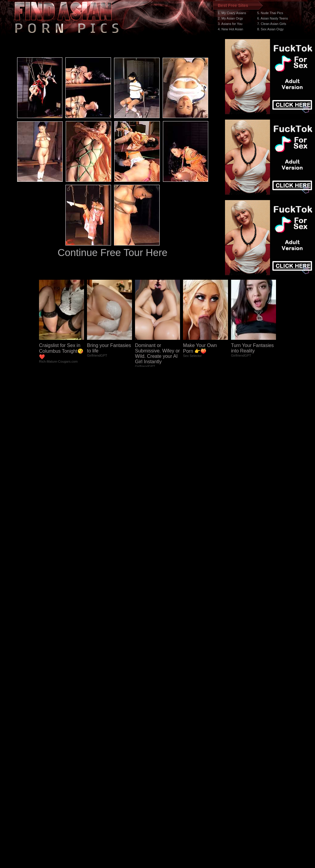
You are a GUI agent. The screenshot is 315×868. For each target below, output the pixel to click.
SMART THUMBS (168, 755)
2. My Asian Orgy (230, 18)
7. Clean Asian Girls (272, 24)
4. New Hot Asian (230, 29)
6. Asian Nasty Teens (273, 18)
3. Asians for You (230, 24)
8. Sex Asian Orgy (270, 29)
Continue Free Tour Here (112, 253)
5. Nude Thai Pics (270, 13)
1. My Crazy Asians (232, 13)
